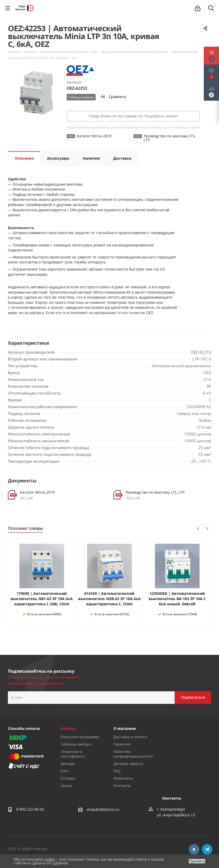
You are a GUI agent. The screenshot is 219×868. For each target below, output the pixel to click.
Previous (198, 529)
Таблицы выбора (76, 744)
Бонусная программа (80, 737)
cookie (49, 859)
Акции (66, 786)
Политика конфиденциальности (133, 754)
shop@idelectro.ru (103, 809)
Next (207, 529)
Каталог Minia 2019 (37, 492)
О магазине (125, 728)
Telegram (207, 849)
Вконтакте (194, 849)
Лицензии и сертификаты (73, 754)
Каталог (68, 728)
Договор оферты (128, 764)
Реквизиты (123, 778)
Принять (197, 861)
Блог (65, 771)
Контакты (122, 786)
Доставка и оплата (130, 737)
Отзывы (68, 778)
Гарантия (122, 744)
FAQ (117, 771)
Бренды (68, 764)
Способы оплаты (24, 728)
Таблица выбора (81, 97)
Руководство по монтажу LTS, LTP (155, 492)
